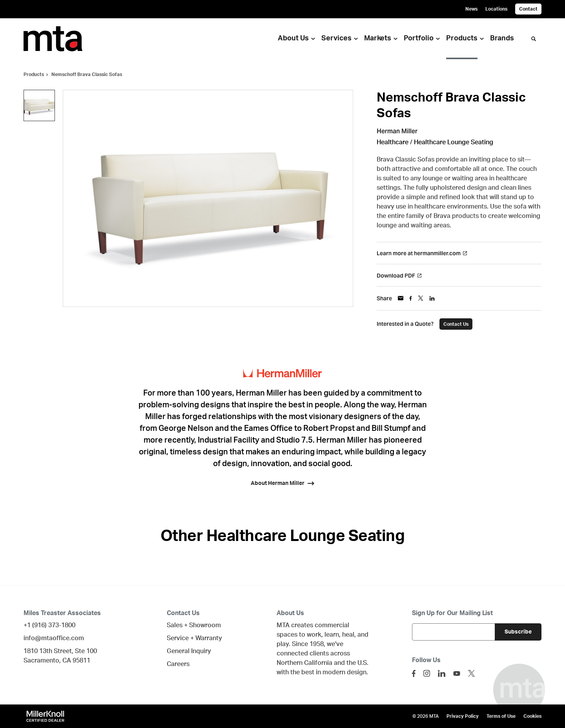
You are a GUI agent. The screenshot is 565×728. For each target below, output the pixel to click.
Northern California (304, 663)
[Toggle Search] (534, 39)
